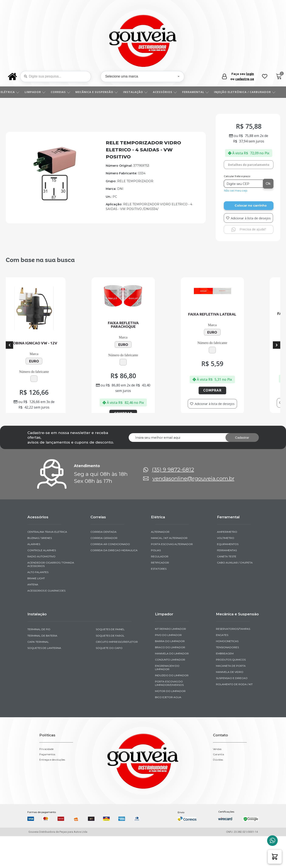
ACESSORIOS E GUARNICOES (46, 631)
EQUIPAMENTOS (228, 585)
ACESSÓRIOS (170, 92)
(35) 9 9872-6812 (173, 510)
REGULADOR (160, 597)
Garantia (218, 795)
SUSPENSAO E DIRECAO (232, 719)
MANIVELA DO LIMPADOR (172, 694)
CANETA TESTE (227, 597)
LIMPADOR (40, 92)
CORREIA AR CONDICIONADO (110, 585)
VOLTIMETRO (226, 578)
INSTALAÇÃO (140, 92)
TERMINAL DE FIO (39, 670)
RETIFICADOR (160, 603)
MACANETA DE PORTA (231, 706)
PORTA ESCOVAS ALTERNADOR (172, 585)
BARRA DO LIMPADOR (170, 682)
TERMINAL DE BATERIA (42, 676)
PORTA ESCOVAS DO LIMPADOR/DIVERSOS (169, 724)
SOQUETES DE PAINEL (110, 670)
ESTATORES (159, 609)
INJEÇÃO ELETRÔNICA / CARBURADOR (249, 92)
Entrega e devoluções (52, 800)
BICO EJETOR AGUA (168, 738)
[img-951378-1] (55, 199)
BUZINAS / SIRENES (40, 578)
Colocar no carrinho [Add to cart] (251, 206)
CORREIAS (65, 92)
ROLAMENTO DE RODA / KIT (234, 725)
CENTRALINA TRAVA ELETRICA (47, 572)
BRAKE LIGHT (36, 619)
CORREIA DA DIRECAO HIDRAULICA (114, 591)
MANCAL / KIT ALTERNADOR (169, 578)
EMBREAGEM (225, 694)
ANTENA (33, 625)
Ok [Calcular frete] (268, 184)
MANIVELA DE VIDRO (230, 712)
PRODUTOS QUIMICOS (231, 700)
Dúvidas (218, 800)
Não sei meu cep (236, 191)
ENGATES (222, 676)
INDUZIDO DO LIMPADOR (172, 716)
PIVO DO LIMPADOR (168, 676)
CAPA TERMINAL (38, 682)
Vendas (217, 790)
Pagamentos (47, 795)
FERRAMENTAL (200, 92)
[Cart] (279, 77)
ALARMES (34, 585)
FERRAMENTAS (227, 591)
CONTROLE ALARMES (42, 591)
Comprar (69, 407)
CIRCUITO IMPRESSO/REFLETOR (117, 682)
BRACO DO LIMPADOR (170, 688)
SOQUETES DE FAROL (110, 676)
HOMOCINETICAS (227, 682)
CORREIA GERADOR (104, 578)
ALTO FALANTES (38, 613)
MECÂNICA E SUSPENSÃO (101, 92)
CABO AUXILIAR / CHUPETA (235, 603)
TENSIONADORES (227, 688)
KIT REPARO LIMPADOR (170, 669)
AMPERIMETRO (227, 572)
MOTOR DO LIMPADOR (170, 732)
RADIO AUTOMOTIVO (41, 597)
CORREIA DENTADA (104, 572)
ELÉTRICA (15, 92)
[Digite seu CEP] (244, 184)
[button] (275, 857)
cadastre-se (245, 79)
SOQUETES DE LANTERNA (44, 688)
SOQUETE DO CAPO (109, 688)
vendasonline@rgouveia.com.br (193, 519)
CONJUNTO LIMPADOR (170, 700)
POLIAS (156, 591)
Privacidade (46, 790)
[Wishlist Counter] (265, 77)
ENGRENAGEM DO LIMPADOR (167, 708)
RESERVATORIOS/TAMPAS (233, 669)
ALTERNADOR (160, 572)
